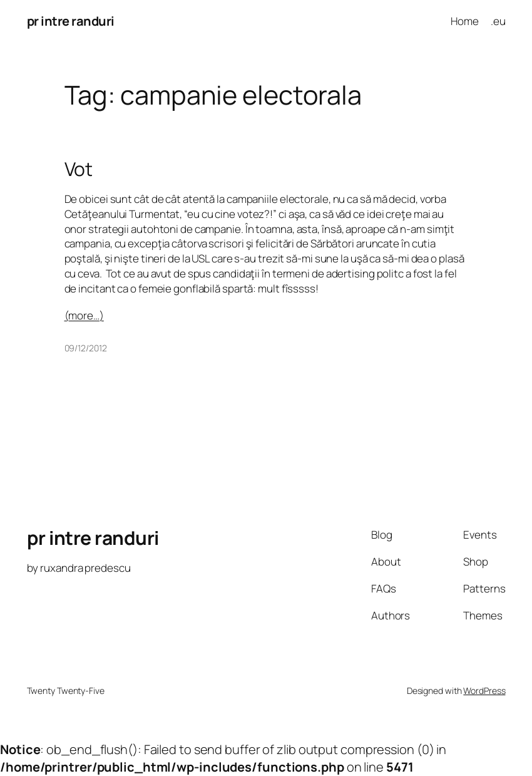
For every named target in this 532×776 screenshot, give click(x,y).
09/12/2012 (86, 348)
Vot (79, 169)
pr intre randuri (71, 21)
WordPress (484, 691)
